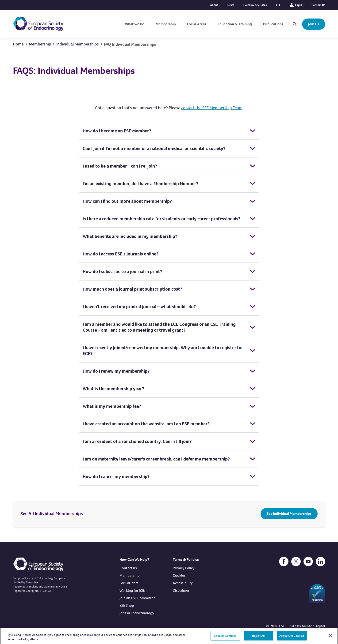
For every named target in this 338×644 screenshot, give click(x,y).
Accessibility (183, 583)
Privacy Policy (184, 568)
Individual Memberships (78, 44)
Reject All (258, 638)
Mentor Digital (313, 626)
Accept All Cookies (292, 638)
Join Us (314, 24)
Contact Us (318, 5)
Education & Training (235, 24)
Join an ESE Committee (137, 598)
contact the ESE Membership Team (212, 108)
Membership (166, 24)
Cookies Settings (225, 638)
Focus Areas (197, 24)
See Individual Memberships (289, 514)
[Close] (330, 638)
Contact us (128, 568)
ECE (278, 5)
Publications (273, 24)
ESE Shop (127, 605)
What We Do (135, 24)
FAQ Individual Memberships (130, 44)
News (231, 5)
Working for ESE (132, 590)
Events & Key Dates (255, 5)
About (214, 5)
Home (18, 44)
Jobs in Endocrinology (137, 613)
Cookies (179, 575)
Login (296, 5)
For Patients (129, 583)
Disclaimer (181, 590)
